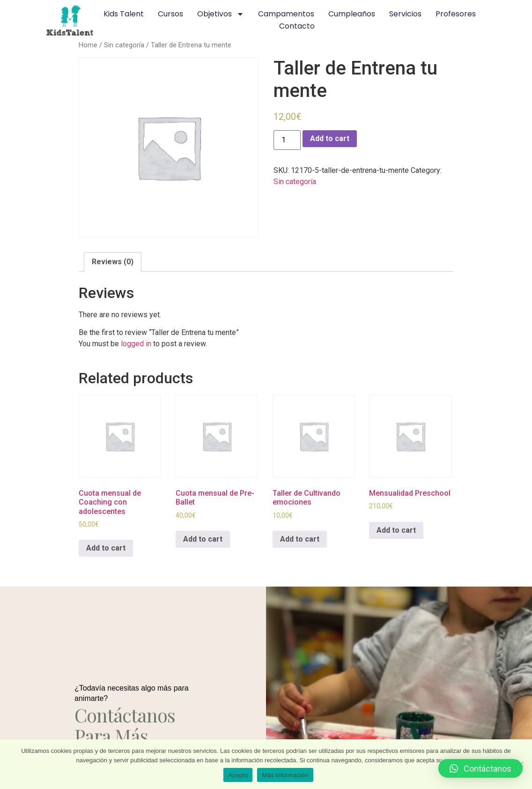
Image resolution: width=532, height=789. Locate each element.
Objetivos (221, 14)
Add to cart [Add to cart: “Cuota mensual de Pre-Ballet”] (203, 539)
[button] (480, 768)
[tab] (113, 262)
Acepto (238, 775)
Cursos (170, 14)
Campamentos (286, 14)
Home (88, 45)
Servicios (405, 14)
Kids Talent (124, 14)
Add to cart (330, 138)
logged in (136, 344)
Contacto (297, 26)
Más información (285, 775)
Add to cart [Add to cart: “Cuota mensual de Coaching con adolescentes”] (106, 548)
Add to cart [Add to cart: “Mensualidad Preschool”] (396, 530)
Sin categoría (124, 45)
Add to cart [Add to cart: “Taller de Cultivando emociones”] (300, 539)
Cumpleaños (352, 14)
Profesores (456, 14)
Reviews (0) (113, 262)
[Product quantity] (287, 140)
